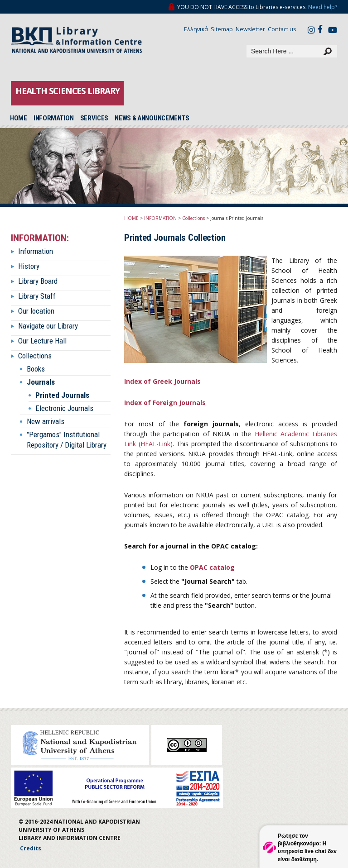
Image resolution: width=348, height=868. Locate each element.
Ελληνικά (196, 29)
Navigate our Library (48, 326)
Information (36, 251)
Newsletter (250, 29)
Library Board (38, 281)
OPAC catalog (212, 567)
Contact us (282, 29)
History (29, 266)
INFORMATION (54, 118)
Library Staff (37, 296)
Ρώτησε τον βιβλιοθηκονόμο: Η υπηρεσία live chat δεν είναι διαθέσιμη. (307, 847)
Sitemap (222, 29)
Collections (35, 356)
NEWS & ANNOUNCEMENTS (152, 118)
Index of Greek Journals (162, 381)
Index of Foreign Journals (165, 403)
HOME (19, 118)
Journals (41, 382)
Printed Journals (62, 395)
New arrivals (46, 421)
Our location (36, 311)
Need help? (323, 7)
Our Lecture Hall (42, 341)
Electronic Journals (64, 408)
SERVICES (94, 118)
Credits (31, 848)
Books (36, 369)
